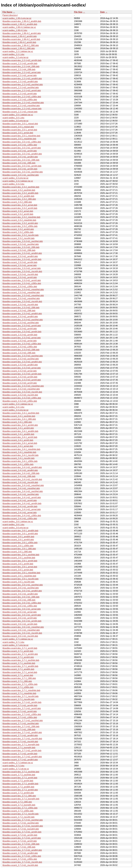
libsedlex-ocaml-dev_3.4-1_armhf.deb (20, 437)
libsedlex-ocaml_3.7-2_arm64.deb (18, 793)
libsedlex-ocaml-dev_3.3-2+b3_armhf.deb (22, 380)
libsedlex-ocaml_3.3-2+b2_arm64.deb (20, 335)
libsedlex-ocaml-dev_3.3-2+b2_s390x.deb (22, 344)
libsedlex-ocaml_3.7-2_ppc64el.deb (19, 775)
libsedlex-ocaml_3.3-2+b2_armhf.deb (20, 329)
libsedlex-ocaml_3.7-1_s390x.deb (18, 687)
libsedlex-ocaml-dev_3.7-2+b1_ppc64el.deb (23, 820)
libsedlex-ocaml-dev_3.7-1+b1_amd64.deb (22, 732)
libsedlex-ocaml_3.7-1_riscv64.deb (18, 699)
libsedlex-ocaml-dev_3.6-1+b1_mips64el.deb (23, 627)
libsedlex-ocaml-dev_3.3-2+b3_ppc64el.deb (23, 356)
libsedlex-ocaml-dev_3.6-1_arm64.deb (20, 534)
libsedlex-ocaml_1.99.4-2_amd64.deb (20, 24)
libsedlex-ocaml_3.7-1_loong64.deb (19, 748)
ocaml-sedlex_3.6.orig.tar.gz (15, 528)
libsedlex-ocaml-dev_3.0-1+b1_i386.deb (21, 160)
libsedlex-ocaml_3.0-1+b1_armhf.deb (20, 151)
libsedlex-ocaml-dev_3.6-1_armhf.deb (20, 561)
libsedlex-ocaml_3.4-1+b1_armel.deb (20, 513)
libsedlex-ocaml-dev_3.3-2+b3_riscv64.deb (22, 392)
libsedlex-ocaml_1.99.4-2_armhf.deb (19, 42)
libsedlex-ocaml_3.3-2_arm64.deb (18, 229)
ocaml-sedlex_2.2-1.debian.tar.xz (18, 51)
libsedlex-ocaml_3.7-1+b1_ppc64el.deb (21, 724)
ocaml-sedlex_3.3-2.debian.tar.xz (18, 181)
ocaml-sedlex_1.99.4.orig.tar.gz (17, 18)
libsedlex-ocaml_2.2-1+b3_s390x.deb (20, 100)
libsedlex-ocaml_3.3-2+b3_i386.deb (19, 353)
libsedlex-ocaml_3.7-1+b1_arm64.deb (20, 705)
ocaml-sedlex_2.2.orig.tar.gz (15, 57)
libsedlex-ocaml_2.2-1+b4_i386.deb (19, 69)
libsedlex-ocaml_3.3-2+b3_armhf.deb (20, 383)
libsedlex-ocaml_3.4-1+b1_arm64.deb (20, 506)
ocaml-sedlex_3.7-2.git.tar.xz (16, 769)
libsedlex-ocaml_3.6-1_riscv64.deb (18, 582)
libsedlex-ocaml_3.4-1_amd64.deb (18, 434)
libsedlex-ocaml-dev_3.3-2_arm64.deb (20, 223)
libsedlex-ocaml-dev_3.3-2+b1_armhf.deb (22, 280)
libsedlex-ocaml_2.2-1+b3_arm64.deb (20, 63)
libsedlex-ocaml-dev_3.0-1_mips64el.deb (21, 136)
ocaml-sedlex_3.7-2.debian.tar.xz (18, 763)
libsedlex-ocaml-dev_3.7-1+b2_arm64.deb (22, 751)
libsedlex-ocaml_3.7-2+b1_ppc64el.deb (21, 823)
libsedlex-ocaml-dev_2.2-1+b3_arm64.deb (22, 60)
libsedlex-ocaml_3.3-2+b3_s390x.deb (20, 401)
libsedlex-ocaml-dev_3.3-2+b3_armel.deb (22, 368)
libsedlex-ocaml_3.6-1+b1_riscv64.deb (20, 636)
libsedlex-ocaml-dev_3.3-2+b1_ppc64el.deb (23, 241)
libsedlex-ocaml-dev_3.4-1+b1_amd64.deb (22, 467)
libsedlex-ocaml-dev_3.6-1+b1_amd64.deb (22, 591)
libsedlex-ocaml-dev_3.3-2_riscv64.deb (20, 235)
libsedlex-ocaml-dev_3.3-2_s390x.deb (20, 226)
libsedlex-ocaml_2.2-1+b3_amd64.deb (20, 82)
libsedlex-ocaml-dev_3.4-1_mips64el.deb (21, 449)
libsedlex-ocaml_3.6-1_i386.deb (17, 552)
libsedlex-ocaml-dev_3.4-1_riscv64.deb (20, 455)
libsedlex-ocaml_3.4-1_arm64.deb (18, 428)
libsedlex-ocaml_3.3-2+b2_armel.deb (20, 341)
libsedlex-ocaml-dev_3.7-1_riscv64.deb (20, 696)
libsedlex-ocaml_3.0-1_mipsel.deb (18, 127)
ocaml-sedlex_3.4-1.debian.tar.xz (18, 404)
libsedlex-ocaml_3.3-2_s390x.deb (18, 232)
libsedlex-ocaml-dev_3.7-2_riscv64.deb (20, 814)
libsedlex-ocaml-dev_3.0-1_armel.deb (20, 130)
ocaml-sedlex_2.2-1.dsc (13, 54)
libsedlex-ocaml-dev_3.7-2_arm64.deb (20, 790)
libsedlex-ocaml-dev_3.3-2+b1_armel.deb (22, 268)
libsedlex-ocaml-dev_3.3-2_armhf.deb (20, 208)
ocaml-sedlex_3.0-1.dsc (13, 118)
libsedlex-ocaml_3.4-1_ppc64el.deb (19, 416)
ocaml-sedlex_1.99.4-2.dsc (15, 30)
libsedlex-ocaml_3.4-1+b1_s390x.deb (20, 519)
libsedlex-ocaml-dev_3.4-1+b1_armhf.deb (22, 497)
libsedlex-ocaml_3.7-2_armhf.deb (18, 781)
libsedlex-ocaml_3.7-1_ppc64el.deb (19, 663)
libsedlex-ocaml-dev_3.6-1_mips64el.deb (21, 573)
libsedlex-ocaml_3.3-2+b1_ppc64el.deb (21, 244)
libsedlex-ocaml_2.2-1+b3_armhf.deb (20, 94)
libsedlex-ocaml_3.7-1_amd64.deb (18, 669)
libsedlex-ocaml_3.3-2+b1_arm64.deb (20, 262)
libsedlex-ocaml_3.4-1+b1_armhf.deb (20, 500)
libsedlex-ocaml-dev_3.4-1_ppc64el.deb (21, 413)
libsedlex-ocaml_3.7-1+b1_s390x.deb (20, 717)
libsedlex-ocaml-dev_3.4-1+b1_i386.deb (21, 473)
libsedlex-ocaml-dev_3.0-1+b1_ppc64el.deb (23, 172)
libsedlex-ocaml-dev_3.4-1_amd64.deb (20, 431)
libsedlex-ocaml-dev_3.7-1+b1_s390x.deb (22, 714)
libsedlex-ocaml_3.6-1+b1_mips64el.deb (21, 630)
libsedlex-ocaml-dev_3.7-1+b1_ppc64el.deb (23, 721)
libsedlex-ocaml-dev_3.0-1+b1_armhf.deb (22, 148)
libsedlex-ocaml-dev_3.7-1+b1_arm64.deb (22, 702)
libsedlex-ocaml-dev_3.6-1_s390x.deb (20, 543)
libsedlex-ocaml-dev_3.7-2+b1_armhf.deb (22, 838)
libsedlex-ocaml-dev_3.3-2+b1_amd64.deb (22, 253)
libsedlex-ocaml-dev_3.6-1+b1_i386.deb (21, 597)
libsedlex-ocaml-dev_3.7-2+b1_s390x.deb (22, 856)
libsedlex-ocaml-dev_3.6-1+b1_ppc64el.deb (23, 585)
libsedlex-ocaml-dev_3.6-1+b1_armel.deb (22, 609)
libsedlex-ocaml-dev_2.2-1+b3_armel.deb (22, 72)
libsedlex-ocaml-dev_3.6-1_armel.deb (20, 567)
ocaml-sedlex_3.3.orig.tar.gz (15, 178)
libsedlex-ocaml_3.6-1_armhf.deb (18, 564)
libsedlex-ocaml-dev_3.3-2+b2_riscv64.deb (22, 301)
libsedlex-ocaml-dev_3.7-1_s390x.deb (20, 684)
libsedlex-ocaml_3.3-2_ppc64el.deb (19, 190)
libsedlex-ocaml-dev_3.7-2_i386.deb (19, 796)
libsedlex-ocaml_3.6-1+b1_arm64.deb (20, 624)
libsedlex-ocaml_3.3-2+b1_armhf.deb (20, 277)
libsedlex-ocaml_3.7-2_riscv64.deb (18, 817)
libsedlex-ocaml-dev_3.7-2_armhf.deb (20, 778)
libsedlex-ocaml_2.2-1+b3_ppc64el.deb (21, 88)
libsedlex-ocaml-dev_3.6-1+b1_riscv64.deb (22, 633)
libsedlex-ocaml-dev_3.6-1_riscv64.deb (20, 579)
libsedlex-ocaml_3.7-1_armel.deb (18, 675)
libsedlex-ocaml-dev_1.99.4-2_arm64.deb (22, 33)
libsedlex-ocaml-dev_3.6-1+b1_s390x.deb (22, 603)
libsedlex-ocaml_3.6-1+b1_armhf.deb (20, 618)
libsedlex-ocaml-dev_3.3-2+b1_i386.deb (21, 247)
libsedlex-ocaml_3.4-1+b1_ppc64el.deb (21, 494)
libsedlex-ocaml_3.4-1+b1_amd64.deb (20, 470)
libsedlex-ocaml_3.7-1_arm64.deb (18, 657)
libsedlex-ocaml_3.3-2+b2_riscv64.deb (20, 305)
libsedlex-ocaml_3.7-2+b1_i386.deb (19, 847)
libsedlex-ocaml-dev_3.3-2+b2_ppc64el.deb (23, 320)
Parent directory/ (10, 15)
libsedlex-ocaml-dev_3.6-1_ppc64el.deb (21, 555)
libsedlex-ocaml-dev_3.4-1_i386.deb (19, 419)
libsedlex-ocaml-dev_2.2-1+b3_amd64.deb (22, 79)
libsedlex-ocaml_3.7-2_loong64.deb (19, 805)
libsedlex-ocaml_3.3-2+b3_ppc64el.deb (21, 359)
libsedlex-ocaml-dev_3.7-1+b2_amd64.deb (22, 757)
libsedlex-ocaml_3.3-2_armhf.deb (18, 214)
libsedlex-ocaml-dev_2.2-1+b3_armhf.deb (22, 91)
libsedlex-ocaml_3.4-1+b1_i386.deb (19, 476)
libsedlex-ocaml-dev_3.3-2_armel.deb (20, 205)
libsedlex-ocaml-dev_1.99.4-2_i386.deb (21, 45)
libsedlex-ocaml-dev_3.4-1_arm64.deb (20, 425)
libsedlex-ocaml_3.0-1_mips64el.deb (19, 139)
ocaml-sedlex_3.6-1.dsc (13, 525)
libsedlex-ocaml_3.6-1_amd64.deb (18, 537)
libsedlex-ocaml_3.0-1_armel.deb (18, 133)
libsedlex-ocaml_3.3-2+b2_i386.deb (19, 311)
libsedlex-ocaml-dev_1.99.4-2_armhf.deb (21, 39)
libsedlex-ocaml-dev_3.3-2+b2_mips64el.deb (23, 296)
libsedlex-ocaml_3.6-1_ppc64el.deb (19, 558)
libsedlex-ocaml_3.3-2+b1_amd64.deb (20, 256)
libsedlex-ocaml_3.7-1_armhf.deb (18, 651)
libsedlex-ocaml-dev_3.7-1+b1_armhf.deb (22, 708)
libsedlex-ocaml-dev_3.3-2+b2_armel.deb (22, 338)
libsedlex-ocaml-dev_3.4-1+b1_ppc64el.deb (23, 491)
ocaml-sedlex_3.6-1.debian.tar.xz (18, 522)
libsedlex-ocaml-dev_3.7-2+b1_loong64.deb (23, 826)
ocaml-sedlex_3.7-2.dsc (13, 766)
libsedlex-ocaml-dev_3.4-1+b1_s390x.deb (22, 516)
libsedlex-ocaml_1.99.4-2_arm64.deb (20, 36)
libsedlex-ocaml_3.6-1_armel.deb (18, 570)
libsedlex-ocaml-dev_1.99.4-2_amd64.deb (22, 21)
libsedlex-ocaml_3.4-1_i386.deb (17, 422)
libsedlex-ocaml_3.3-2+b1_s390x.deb (20, 287)
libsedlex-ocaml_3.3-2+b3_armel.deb (20, 371)
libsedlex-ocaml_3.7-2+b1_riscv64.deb (20, 865)
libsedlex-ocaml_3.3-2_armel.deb (18, 211)
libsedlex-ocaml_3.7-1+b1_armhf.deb (20, 711)
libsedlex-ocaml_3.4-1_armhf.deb (18, 440)
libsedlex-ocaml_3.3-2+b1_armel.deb (20, 265)
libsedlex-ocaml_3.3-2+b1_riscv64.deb (20, 274)
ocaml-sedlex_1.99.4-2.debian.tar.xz (19, 27)
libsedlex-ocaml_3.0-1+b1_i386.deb (19, 163)
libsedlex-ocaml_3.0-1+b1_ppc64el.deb (21, 175)
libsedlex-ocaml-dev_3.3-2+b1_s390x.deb (22, 283)
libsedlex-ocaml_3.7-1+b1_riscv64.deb (20, 742)
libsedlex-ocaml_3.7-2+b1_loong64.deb (21, 829)
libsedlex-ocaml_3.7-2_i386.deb (17, 802)
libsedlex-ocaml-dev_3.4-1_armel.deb (20, 443)
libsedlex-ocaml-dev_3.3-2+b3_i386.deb (21, 350)
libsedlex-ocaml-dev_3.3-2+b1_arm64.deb (22, 259)
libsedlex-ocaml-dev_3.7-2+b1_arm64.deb (22, 832)
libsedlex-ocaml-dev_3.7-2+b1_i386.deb (21, 844)
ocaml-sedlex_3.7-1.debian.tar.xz (18, 639)
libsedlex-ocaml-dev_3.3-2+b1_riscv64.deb (22, 271)
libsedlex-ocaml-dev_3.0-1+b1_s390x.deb (22, 142)
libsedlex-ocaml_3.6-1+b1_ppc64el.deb (21, 588)
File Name (7, 12)
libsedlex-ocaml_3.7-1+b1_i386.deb (19, 730)
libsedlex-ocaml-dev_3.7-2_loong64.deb (21, 799)
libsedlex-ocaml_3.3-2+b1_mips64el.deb (21, 293)
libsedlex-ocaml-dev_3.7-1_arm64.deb (20, 654)
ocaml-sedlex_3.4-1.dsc (13, 407)
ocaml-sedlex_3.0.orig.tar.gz (15, 121)
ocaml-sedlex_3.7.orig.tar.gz (15, 645)
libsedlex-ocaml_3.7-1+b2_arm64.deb (20, 754)
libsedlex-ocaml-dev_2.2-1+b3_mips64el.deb (23, 103)
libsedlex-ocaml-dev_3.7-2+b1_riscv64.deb (22, 862)
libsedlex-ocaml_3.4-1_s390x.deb (18, 464)
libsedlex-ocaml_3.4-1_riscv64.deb (18, 458)
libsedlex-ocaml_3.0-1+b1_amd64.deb (20, 157)
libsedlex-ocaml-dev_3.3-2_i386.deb (19, 199)
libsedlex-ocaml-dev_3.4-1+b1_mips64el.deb (23, 485)
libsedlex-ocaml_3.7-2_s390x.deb (18, 811)
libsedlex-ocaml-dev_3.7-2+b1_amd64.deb (22, 850)
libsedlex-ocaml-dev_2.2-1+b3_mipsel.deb (22, 109)
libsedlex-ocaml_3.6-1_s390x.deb (18, 546)
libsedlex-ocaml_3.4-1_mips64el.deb (19, 452)
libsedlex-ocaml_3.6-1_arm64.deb (18, 540)
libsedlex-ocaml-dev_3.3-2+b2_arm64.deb (22, 332)
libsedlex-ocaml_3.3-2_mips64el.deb (19, 220)
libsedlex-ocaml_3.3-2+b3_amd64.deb (20, 365)
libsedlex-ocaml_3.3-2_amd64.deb (18, 196)
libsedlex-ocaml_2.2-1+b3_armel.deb (20, 75)
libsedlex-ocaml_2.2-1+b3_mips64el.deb (21, 106)
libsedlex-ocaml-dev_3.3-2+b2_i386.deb (21, 308)
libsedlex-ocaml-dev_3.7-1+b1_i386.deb (21, 727)
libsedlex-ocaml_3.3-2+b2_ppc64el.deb (21, 323)
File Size (78, 12)
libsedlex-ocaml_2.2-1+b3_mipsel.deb (20, 112)
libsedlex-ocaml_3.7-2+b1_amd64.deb (20, 853)
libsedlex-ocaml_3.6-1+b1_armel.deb (20, 612)
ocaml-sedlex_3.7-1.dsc (13, 642)
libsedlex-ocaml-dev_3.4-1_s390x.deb (20, 461)
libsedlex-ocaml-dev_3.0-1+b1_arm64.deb (22, 166)
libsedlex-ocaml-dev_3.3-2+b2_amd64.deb (22, 314)
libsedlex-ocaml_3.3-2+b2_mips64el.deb (21, 298)
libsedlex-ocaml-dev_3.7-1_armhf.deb (20, 648)
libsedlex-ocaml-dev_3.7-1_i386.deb (19, 678)
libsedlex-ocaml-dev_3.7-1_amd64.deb (20, 666)
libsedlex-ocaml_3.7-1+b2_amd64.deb (20, 760)
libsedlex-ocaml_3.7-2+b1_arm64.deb (20, 835)
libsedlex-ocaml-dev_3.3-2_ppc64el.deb (21, 187)
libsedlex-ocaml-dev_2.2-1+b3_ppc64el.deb (23, 85)
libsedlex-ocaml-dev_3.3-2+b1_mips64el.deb (23, 290)
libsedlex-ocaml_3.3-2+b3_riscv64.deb (20, 395)
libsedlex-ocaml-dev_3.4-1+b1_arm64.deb (22, 503)
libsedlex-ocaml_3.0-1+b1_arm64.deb (20, 169)
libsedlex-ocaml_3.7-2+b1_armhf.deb (20, 841)
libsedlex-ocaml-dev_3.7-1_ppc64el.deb (21, 660)
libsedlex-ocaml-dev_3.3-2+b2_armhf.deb (22, 326)
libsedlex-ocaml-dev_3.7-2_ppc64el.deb (21, 772)
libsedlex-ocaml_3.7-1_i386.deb (17, 681)
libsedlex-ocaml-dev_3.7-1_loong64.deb (21, 745)
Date (102, 12)
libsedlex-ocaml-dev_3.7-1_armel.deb (20, 672)
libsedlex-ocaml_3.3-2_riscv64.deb (18, 238)
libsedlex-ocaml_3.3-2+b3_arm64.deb (20, 377)
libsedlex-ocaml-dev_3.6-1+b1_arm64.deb (22, 621)
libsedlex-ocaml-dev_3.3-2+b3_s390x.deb (22, 398)
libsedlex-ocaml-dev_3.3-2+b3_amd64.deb (22, 362)
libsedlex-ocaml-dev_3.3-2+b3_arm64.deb (22, 374)
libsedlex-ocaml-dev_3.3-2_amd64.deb (20, 193)
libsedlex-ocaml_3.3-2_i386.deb (17, 202)
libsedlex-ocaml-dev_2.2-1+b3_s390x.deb (22, 97)
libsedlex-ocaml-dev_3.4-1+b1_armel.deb (22, 509)
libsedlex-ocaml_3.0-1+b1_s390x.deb (20, 145)
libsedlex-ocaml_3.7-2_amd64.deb (18, 787)
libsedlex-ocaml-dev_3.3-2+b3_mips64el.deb (23, 386)
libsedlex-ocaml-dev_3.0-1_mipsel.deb (20, 124)
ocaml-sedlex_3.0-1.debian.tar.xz (18, 115)
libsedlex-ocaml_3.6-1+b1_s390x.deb (20, 606)
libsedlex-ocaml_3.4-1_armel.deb (18, 446)
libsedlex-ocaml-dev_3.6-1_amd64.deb (20, 531)
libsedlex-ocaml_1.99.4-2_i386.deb (19, 48)
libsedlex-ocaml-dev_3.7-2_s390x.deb (20, 808)
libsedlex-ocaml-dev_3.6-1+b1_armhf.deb (22, 615)
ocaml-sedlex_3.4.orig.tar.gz (15, 410)
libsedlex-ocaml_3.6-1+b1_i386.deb (19, 600)
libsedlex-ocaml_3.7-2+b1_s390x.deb (20, 859)
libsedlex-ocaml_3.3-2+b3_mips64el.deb (21, 389)
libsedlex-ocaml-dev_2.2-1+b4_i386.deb (21, 66)
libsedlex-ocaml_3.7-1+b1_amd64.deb (20, 735)
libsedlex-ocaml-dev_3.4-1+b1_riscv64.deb (22, 479)
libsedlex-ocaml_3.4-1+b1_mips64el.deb (21, 488)
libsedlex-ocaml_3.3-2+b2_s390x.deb (20, 347)
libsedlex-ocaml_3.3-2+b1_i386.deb (19, 250)
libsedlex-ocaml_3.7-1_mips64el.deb (19, 693)
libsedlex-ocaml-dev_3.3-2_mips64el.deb (21, 217)
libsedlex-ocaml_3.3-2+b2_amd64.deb (20, 317)
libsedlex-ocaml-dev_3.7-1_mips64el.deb (21, 690)
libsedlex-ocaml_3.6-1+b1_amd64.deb (20, 594)
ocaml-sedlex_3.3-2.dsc (13, 184)
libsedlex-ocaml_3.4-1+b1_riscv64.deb (20, 482)
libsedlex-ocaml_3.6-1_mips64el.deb (19, 576)
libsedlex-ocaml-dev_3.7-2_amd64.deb (20, 784)
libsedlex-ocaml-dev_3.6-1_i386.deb (19, 549)
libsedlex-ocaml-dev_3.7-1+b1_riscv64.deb (22, 739)
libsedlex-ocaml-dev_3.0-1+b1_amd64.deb (22, 154)
